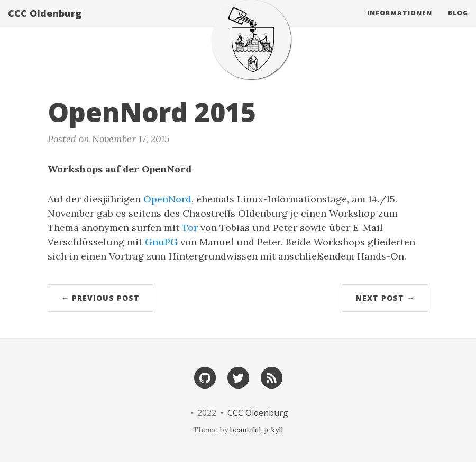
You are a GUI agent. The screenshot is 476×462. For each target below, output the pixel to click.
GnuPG (161, 242)
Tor (190, 228)
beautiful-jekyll (257, 430)
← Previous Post (100, 298)
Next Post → (385, 298)
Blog (458, 24)
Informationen (400, 24)
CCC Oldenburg (45, 24)
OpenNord (167, 199)
